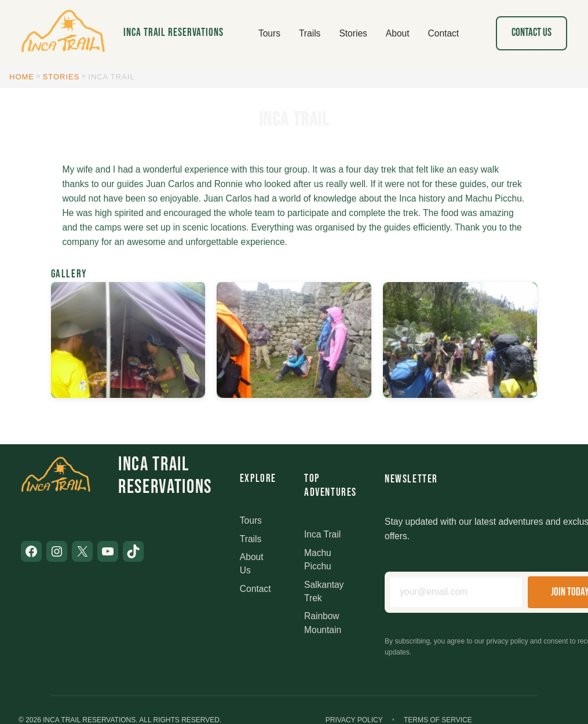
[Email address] (456, 592)
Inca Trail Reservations (174, 33)
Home (22, 77)
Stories (61, 77)
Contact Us (532, 33)
